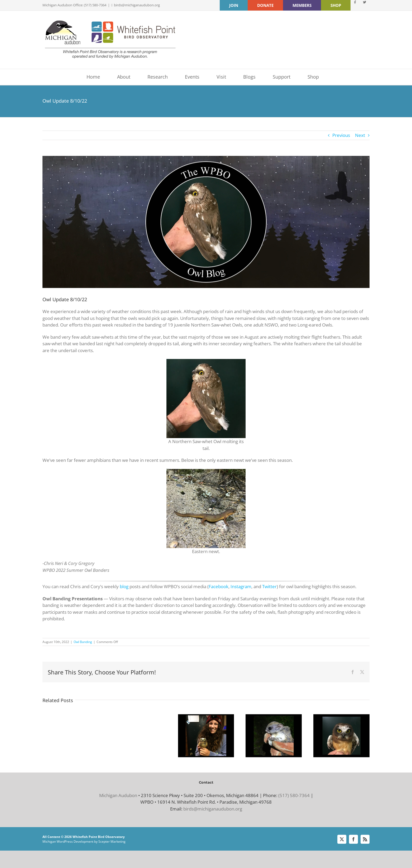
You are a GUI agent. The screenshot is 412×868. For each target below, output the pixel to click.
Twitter (269, 586)
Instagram (241, 586)
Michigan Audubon (118, 795)
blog (124, 586)
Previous (341, 135)
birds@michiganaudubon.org (137, 5)
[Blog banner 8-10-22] (206, 222)
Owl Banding (83, 642)
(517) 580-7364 (294, 795)
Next (360, 135)
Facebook (219, 586)
